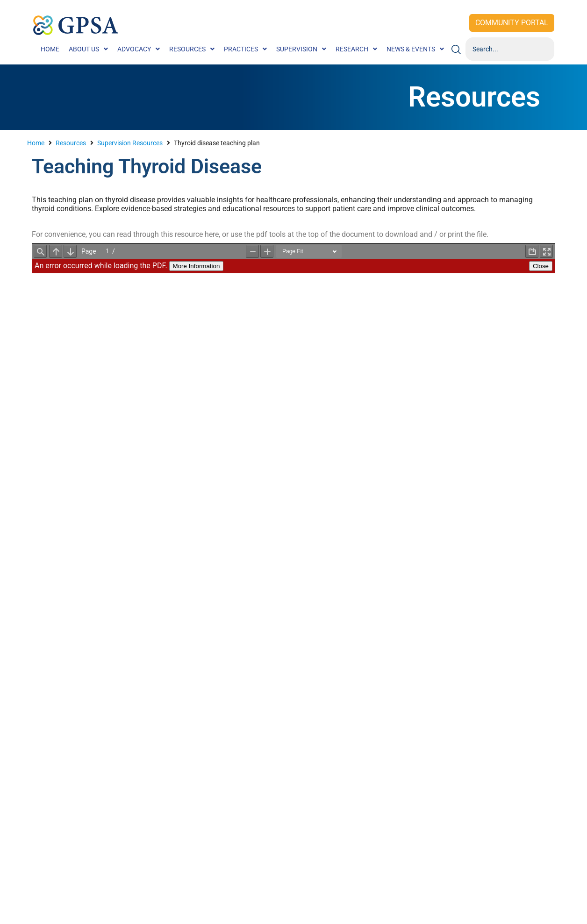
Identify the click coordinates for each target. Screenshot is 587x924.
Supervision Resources (130, 143)
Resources (71, 143)
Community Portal (512, 23)
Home (36, 143)
